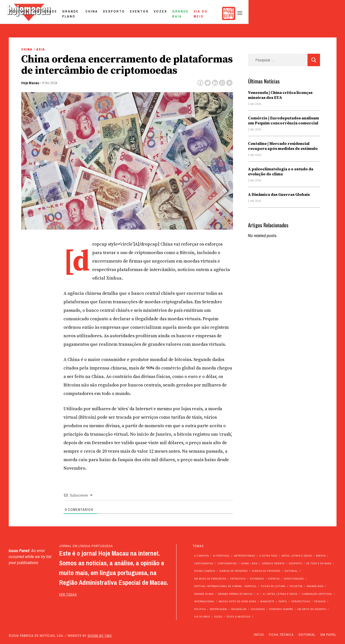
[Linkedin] (215, 83)
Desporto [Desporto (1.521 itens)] (296, 564)
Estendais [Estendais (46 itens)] (257, 579)
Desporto (186, 13)
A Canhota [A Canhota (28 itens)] (202, 556)
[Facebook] (200, 83)
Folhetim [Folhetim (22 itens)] (296, 586)
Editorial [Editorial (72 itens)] (291, 571)
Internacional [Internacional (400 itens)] (204, 602)
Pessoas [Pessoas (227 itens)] (320, 602)
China (164, 13)
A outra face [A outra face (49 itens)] (268, 556)
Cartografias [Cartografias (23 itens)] (227, 564)
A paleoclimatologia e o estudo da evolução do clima (281, 172)
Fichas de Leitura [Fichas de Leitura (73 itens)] (273, 586)
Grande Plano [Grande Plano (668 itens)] (204, 594)
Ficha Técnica (281, 635)
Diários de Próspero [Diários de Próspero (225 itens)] (234, 571)
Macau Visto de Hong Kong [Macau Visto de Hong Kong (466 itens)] (237, 602)
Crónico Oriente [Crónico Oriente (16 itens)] (273, 564)
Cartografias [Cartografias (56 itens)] (204, 564)
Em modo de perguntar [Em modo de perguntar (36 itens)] (210, 579)
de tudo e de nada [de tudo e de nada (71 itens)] (319, 564)
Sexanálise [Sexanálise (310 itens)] (239, 609)
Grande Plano (137, 13)
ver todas (68, 595)
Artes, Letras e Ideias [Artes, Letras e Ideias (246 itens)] (297, 556)
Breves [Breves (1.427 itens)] (321, 556)
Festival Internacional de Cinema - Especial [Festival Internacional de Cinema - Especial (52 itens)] (225, 586)
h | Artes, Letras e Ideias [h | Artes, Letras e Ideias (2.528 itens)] (280, 594)
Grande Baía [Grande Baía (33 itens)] (315, 586)
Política (79, 13)
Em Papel (328, 635)
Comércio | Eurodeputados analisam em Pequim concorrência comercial (283, 121)
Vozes (233, 13)
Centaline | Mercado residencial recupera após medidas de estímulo (283, 146)
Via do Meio (290, 13)
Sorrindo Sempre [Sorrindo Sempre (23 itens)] (281, 609)
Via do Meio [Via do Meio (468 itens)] (202, 617)
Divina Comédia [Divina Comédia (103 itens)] (205, 571)
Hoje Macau (30, 83)
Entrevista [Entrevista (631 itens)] (238, 579)
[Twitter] (208, 83)
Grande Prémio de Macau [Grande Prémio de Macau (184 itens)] (235, 594)
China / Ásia (33, 49)
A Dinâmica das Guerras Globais (279, 195)
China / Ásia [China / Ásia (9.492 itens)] (249, 564)
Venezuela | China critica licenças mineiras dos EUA (280, 95)
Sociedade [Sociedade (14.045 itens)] (258, 609)
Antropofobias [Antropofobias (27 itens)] (245, 556)
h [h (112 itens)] (258, 594)
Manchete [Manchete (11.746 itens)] (267, 602)
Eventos (212, 13)
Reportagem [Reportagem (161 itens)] (218, 609)
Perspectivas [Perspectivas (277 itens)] (301, 602)
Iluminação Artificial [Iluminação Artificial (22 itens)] (317, 594)
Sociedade (105, 13)
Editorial (307, 635)
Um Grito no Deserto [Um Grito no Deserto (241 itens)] (312, 609)
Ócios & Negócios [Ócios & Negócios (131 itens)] (238, 617)
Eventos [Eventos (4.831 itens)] (274, 579)
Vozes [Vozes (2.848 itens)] (218, 617)
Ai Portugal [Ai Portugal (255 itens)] (221, 556)
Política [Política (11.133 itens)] (200, 609)
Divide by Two (100, 636)
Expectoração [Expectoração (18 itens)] (294, 579)
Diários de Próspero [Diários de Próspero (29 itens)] (266, 571)
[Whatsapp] (222, 83)
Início (259, 635)
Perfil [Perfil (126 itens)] (283, 602)
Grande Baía (259, 13)
